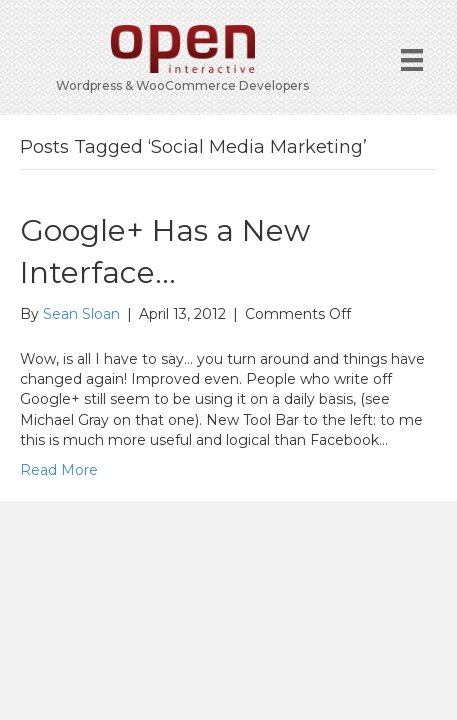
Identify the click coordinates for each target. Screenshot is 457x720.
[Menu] (412, 60)
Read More (59, 470)
